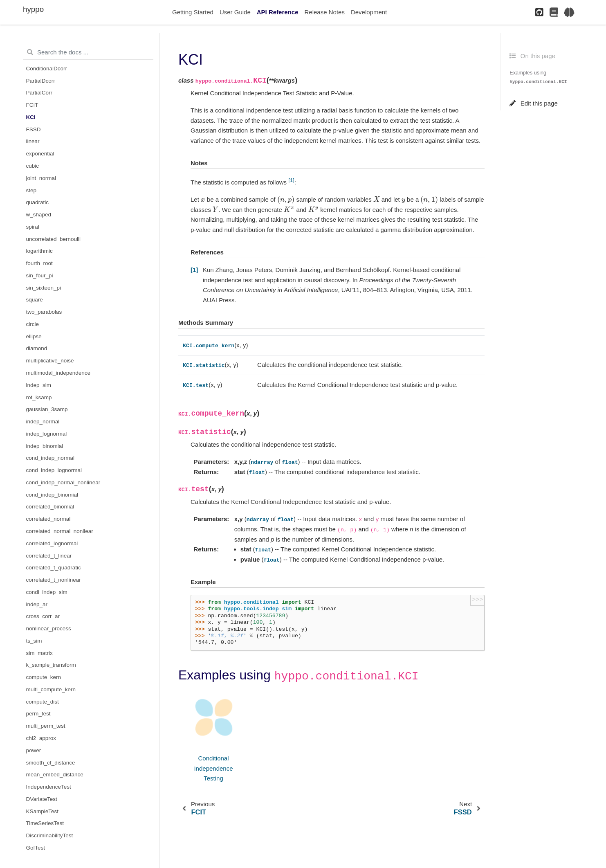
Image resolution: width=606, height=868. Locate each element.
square (35, 300)
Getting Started (193, 12)
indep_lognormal (47, 434)
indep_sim (39, 385)
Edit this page (534, 103)
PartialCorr (39, 93)
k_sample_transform (51, 665)
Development (369, 12)
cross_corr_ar (43, 616)
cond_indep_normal (50, 458)
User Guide (235, 12)
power (34, 750)
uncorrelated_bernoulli (54, 239)
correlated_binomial (50, 507)
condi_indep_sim (47, 592)
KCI (31, 117)
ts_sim (34, 641)
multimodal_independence (58, 373)
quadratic (38, 202)
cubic (33, 166)
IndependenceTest (49, 787)
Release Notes (325, 12)
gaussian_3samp (47, 409)
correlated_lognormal (52, 543)
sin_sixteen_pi (44, 288)
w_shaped (39, 215)
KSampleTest (43, 811)
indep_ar (37, 604)
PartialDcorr (41, 81)
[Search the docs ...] (88, 52)
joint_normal (41, 178)
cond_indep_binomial (52, 495)
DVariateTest (42, 799)
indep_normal (43, 422)
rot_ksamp (39, 397)
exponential (40, 154)
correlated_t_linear (49, 556)
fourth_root (39, 263)
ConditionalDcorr (47, 69)
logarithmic (39, 251)
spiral (33, 227)
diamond (37, 348)
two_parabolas (44, 312)
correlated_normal (48, 519)
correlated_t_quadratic (54, 568)
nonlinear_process (49, 629)
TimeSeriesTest (45, 823)
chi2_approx (41, 738)
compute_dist (43, 702)
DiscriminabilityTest (50, 835)
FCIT (32, 105)
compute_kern (44, 677)
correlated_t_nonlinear (54, 580)
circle (33, 324)
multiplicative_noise (50, 361)
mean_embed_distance (55, 775)
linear (33, 141)
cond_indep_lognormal (54, 470)
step (31, 190)
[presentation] (203, 199)
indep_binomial (45, 446)
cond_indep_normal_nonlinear (63, 482)
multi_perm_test (46, 726)
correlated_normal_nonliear (60, 531)
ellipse (34, 336)
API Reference (278, 12)
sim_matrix (39, 653)
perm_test (38, 714)
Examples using (538, 77)
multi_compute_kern (51, 689)
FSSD (34, 129)
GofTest (36, 848)
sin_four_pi (40, 275)
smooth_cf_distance (51, 763)
